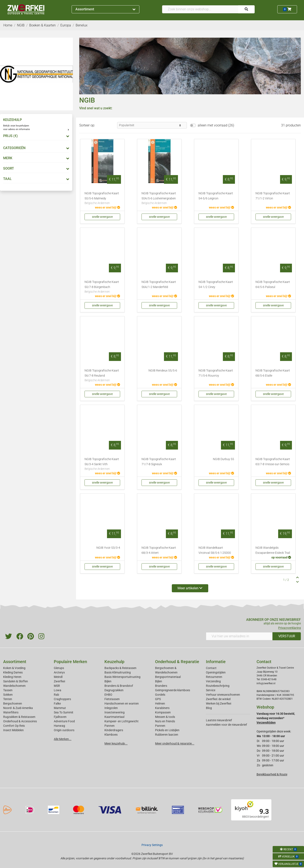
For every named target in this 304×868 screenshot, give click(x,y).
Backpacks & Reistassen (120, 668)
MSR (57, 686)
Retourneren (214, 677)
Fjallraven (60, 717)
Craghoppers (62, 699)
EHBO (108, 695)
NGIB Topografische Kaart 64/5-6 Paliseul (273, 285)
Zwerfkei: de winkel (218, 699)
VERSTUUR (287, 636)
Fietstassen (112, 699)
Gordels (160, 695)
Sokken (8, 695)
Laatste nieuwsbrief (219, 720)
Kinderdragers (114, 730)
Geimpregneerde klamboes (173, 690)
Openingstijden (216, 672)
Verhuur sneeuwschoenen (223, 695)
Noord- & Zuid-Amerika (18, 708)
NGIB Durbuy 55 (223, 459)
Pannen (160, 726)
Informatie (216, 662)
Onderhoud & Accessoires (20, 721)
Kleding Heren (12, 677)
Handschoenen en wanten (122, 703)
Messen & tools (165, 717)
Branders (161, 686)
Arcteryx (59, 672)
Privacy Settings (152, 845)
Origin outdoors (64, 730)
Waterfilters (11, 712)
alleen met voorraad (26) (216, 125)
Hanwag (59, 726)
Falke (57, 703)
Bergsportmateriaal (168, 677)
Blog (209, 708)
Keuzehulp (114, 662)
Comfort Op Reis (14, 726)
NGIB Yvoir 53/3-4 (108, 548)
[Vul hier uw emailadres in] (239, 636)
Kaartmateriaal (114, 717)
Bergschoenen (13, 703)
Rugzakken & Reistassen (19, 717)
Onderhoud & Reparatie (177, 662)
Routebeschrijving (218, 686)
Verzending (213, 681)
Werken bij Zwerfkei (219, 703)
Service (211, 690)
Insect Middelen (13, 730)
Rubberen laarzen (167, 735)
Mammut (60, 708)
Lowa (58, 690)
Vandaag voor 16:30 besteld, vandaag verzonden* (276, 718)
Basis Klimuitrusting (118, 672)
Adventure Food (64, 721)
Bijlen (108, 681)
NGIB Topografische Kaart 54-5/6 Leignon (216, 196)
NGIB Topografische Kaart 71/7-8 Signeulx (159, 462)
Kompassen (163, 712)
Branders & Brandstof (119, 686)
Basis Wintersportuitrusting (122, 677)
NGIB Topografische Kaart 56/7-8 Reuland (102, 376)
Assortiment (105, 9)
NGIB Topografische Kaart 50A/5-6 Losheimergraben (159, 199)
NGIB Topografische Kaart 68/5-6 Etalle (273, 373)
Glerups (59, 668)
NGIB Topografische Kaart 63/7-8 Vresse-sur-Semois (273, 462)
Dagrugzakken (114, 690)
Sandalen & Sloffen (16, 681)
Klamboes (111, 735)
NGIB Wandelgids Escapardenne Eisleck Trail (273, 550)
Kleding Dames (13, 672)
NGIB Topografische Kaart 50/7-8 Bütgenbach (102, 287)
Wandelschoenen (14, 686)
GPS (158, 699)
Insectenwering (115, 712)
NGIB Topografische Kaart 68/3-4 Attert (159, 550)
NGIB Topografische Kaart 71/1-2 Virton (273, 196)
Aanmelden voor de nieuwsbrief (226, 725)
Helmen (160, 703)
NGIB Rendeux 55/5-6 (163, 371)
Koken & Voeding (14, 668)
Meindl (58, 677)
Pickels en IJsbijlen (167, 730)
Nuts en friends (165, 721)
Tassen (8, 690)
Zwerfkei (59, 681)
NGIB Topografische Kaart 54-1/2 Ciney (216, 285)
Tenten (8, 699)
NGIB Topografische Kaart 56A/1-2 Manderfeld (159, 285)
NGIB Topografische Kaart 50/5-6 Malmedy (102, 199)
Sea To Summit (64, 712)
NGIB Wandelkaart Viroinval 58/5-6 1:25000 (215, 550)
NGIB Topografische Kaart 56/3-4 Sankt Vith (102, 464)
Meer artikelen (190, 588)
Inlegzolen (111, 708)
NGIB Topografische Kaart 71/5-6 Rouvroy (216, 373)
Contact (211, 668)
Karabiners (162, 708)
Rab (56, 695)
